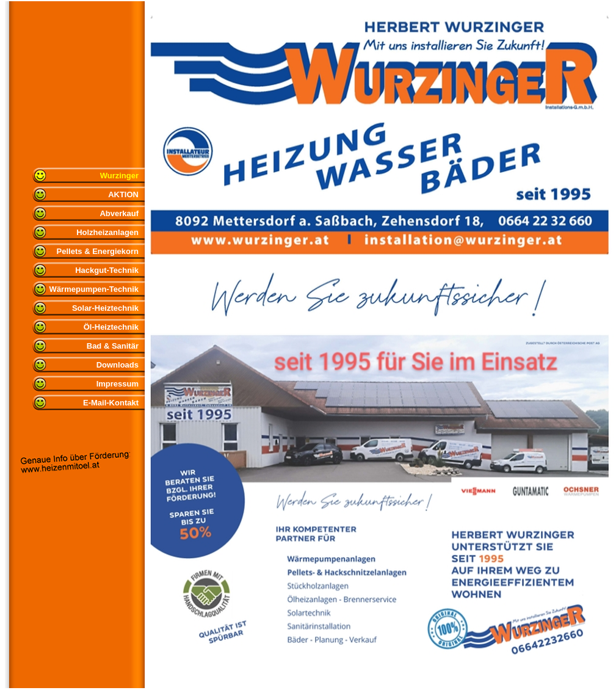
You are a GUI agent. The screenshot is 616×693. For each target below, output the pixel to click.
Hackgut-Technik (107, 270)
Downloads (118, 365)
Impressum (118, 384)
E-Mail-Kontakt (111, 403)
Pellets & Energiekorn (98, 251)
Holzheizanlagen (107, 232)
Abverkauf (119, 213)
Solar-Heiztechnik (105, 308)
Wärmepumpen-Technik (94, 289)
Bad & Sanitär (113, 346)
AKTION (123, 194)
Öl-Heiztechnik (111, 327)
